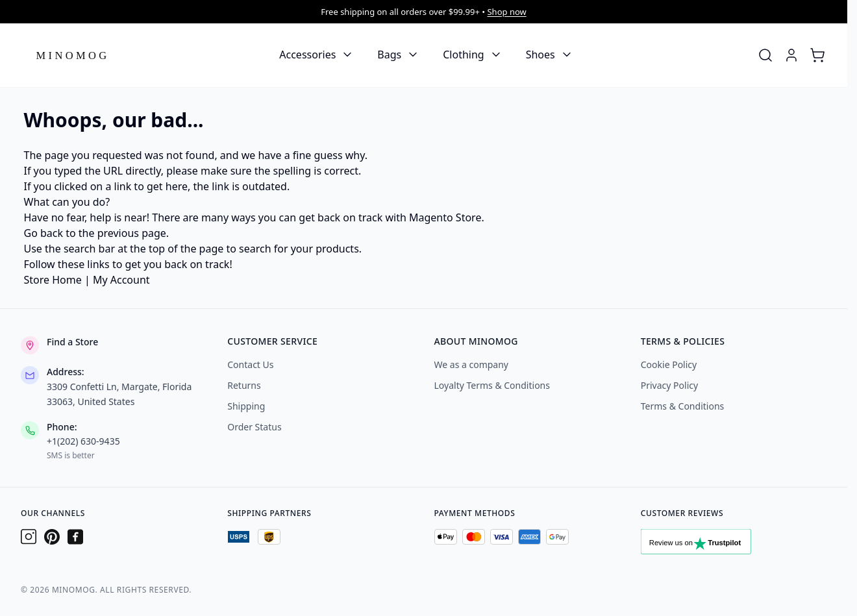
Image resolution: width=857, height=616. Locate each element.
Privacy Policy (669, 385)
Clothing (463, 55)
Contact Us (250, 364)
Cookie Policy (669, 364)
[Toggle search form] (765, 55)
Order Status (254, 427)
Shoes (540, 55)
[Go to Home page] (73, 55)
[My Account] (791, 55)
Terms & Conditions (683, 406)
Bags (389, 55)
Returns (244, 385)
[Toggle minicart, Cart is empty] (817, 55)
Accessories (307, 55)
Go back (44, 233)
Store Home (53, 280)
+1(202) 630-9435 (83, 441)
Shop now (506, 12)
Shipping (246, 406)
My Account (121, 280)
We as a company (472, 364)
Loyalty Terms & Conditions (492, 385)
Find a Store (72, 342)
